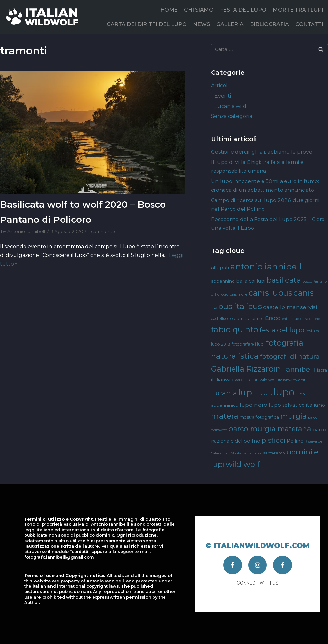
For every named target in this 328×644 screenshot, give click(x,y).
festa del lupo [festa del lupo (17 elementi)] (282, 330)
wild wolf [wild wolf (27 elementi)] (243, 464)
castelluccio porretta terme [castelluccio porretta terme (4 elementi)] (237, 319)
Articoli (220, 86)
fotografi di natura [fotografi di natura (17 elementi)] (290, 356)
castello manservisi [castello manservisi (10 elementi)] (290, 307)
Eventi (223, 96)
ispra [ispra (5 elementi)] (322, 370)
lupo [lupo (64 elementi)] (284, 392)
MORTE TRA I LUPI (298, 10)
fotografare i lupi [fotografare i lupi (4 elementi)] (248, 344)
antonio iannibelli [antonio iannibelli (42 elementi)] (267, 266)
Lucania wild (230, 106)
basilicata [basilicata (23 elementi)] (284, 280)
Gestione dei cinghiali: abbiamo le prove (262, 152)
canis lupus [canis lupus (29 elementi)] (270, 293)
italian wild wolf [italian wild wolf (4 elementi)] (262, 380)
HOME (169, 10)
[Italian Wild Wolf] (43, 17)
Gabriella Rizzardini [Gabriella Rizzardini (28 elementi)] (247, 369)
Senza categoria (232, 116)
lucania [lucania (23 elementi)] (224, 393)
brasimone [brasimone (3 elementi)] (239, 294)
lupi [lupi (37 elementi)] (246, 392)
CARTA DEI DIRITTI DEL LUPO (147, 24)
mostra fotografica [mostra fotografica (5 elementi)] (259, 417)
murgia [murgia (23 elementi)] (293, 416)
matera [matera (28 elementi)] (225, 416)
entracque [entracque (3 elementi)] (290, 319)
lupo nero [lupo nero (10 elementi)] (253, 405)
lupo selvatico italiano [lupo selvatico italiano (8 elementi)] (297, 405)
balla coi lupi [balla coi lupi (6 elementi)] (251, 281)
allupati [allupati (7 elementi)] (220, 268)
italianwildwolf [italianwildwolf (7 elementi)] (228, 380)
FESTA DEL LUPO (243, 10)
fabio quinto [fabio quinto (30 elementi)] (235, 329)
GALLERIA (230, 24)
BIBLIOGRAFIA (269, 24)
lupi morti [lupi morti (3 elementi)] (264, 394)
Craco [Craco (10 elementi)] (273, 318)
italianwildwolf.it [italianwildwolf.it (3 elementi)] (292, 380)
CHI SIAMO (199, 10)
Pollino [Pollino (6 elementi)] (295, 441)
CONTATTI (309, 24)
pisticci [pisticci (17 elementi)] (273, 440)
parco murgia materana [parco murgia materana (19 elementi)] (270, 429)
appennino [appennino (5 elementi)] (223, 281)
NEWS (202, 24)
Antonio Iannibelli (27, 231)
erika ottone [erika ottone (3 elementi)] (310, 319)
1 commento (102, 231)
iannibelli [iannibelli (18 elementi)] (300, 369)
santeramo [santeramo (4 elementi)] (274, 453)
